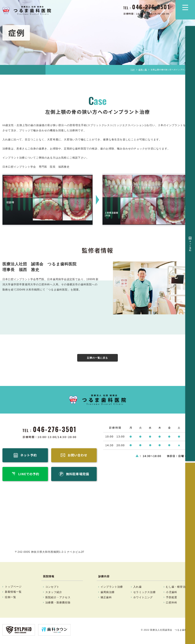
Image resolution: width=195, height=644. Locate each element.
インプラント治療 (112, 589)
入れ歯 (137, 589)
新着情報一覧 (13, 594)
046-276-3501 (55, 429)
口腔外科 (172, 604)
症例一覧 (143, 70)
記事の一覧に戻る (97, 358)
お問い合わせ (190, 56)
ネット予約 (190, 37)
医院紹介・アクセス (58, 599)
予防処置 (172, 599)
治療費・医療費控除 (58, 604)
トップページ (13, 589)
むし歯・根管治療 (177, 589)
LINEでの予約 (190, 76)
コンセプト (52, 589)
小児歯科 (172, 594)
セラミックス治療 (144, 594)
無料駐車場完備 (190, 96)
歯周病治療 (108, 594)
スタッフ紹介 (54, 594)
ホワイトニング (143, 599)
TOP (133, 70)
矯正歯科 (106, 599)
